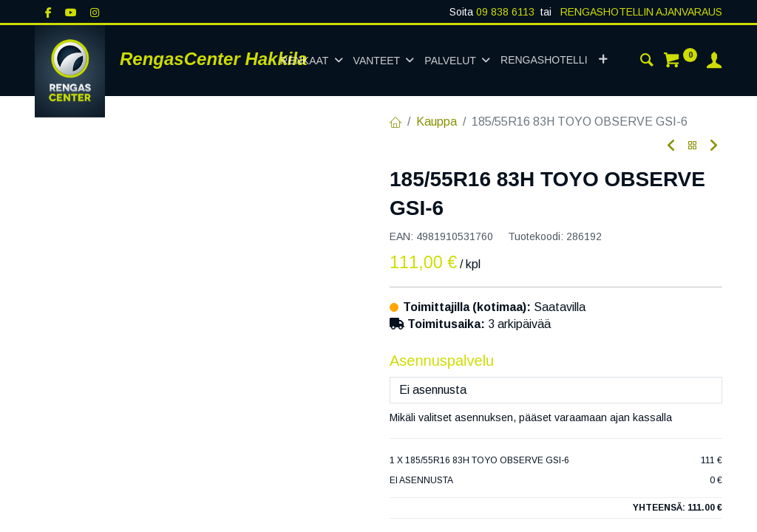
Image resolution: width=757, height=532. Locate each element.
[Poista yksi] (407, 361)
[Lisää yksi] (476, 361)
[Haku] (647, 62)
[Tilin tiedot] (714, 62)
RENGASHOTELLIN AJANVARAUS (640, 12)
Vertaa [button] (416, 397)
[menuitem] (544, 61)
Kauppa (437, 122)
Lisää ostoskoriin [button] (576, 361)
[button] (603, 61)
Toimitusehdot (426, 512)
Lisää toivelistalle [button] (509, 397)
